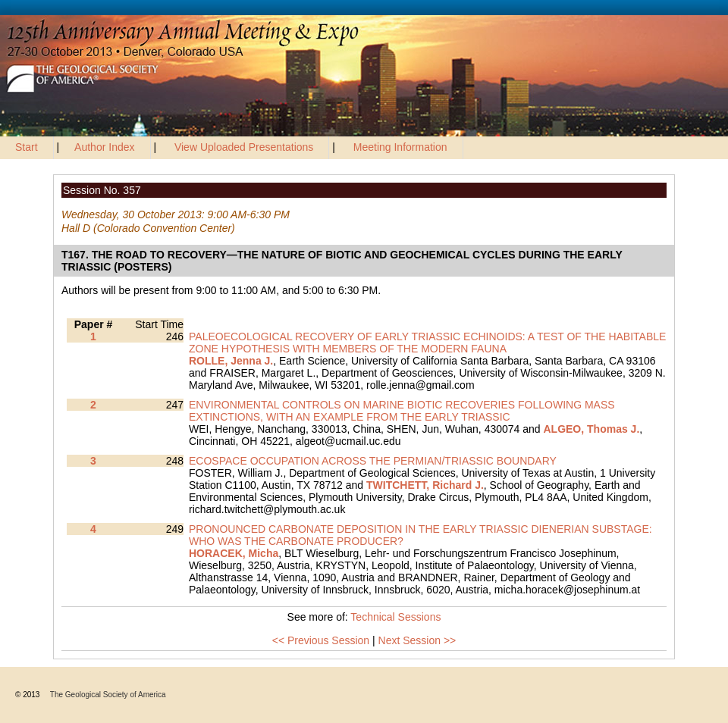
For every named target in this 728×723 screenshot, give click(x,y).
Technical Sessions (395, 617)
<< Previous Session (321, 640)
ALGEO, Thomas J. (591, 429)
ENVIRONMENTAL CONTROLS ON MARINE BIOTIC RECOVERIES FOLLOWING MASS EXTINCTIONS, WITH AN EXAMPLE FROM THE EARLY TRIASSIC (402, 411)
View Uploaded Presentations (244, 147)
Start (27, 147)
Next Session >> (417, 640)
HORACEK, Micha (234, 553)
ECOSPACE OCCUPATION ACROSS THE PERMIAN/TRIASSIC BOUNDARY (373, 461)
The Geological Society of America (108, 695)
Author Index (104, 147)
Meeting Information (400, 147)
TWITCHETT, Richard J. (425, 485)
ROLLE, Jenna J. (231, 361)
